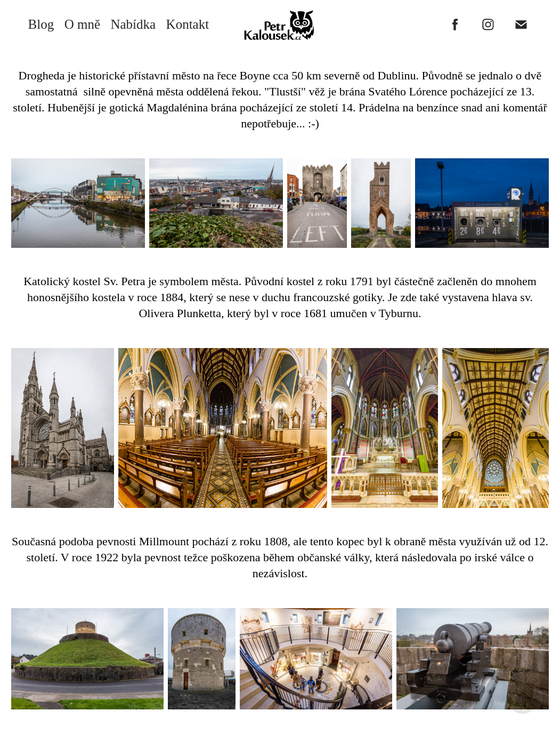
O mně (82, 24)
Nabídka (133, 24)
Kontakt (188, 24)
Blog (41, 24)
